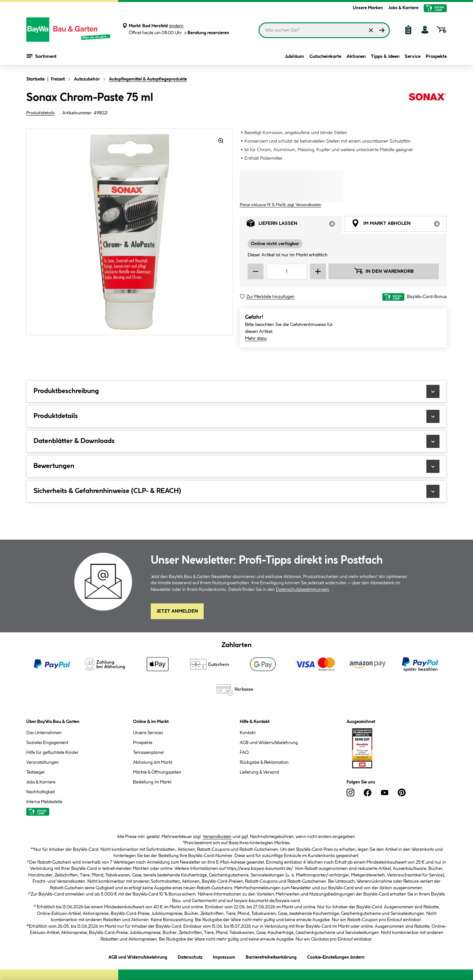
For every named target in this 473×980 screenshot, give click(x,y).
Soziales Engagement (47, 743)
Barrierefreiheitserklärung (271, 956)
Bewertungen (236, 466)
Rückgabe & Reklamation (264, 762)
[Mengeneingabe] (287, 271)
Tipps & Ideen (385, 57)
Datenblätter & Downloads (236, 441)
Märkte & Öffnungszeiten (157, 772)
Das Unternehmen (44, 733)
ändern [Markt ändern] (176, 26)
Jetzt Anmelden (177, 611)
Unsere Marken (368, 8)
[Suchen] (382, 30)
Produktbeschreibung (236, 391)
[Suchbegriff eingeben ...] (324, 30)
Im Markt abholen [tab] (399, 225)
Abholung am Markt (153, 762)
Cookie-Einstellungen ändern (336, 956)
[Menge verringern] (256, 271)
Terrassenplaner (149, 753)
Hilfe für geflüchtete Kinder (52, 753)
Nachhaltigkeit (41, 792)
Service (413, 57)
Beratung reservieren (206, 33)
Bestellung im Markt (152, 782)
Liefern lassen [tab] (294, 225)
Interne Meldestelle (44, 802)
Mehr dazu (256, 338)
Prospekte (436, 57)
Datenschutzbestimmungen (303, 590)
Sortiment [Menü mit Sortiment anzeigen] (42, 56)
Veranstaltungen (43, 762)
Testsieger (36, 772)
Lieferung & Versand (259, 772)
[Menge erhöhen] (318, 271)
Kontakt (248, 733)
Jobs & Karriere (403, 8)
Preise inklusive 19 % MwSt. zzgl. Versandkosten (281, 205)
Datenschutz (190, 956)
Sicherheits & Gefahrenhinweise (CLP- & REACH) (236, 491)
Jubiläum (294, 57)
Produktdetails (40, 113)
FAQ (244, 753)
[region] (130, 232)
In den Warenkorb (384, 271)
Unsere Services (148, 733)
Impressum (224, 956)
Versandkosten (217, 837)
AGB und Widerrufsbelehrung (269, 743)
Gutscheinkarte (325, 57)
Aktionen (356, 57)
